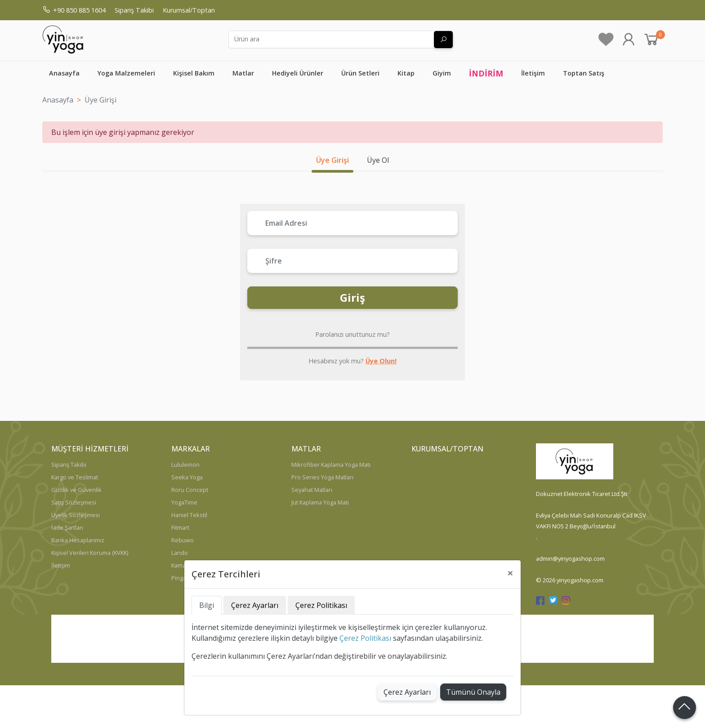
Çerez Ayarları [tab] (255, 605)
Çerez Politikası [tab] (321, 605)
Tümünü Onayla (473, 692)
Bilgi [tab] (207, 605)
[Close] (510, 573)
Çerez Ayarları (407, 692)
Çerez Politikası (365, 638)
